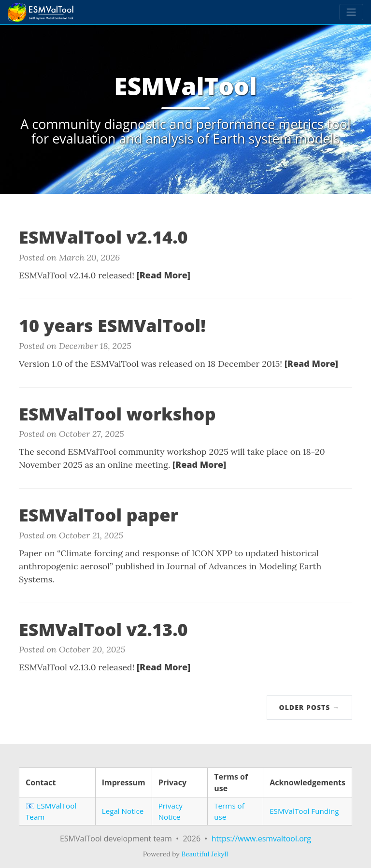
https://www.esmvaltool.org (261, 839)
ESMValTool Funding (304, 811)
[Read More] (164, 275)
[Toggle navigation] (351, 12)
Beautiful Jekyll (205, 854)
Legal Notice (123, 811)
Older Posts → (309, 707)
